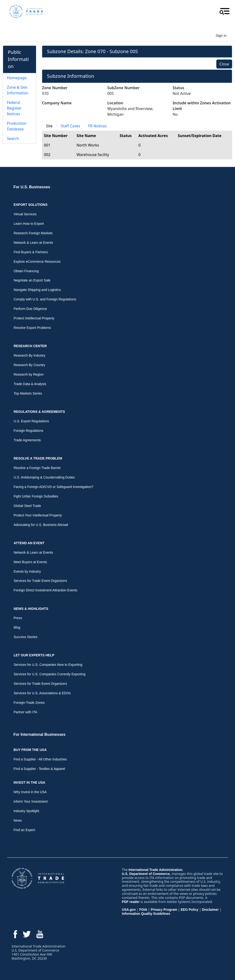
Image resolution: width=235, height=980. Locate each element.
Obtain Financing (26, 271)
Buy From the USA (30, 750)
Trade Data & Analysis (30, 384)
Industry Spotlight (26, 811)
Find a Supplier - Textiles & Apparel (39, 769)
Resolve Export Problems (32, 328)
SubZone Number (123, 88)
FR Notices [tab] (97, 126)
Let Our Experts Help (34, 655)
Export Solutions (30, 205)
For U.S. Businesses (32, 187)
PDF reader (131, 902)
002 (47, 155)
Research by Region (29, 374)
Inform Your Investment (31, 801)
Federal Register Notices (14, 108)
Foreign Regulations (28, 431)
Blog (17, 627)
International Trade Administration (156, 870)
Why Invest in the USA (30, 792)
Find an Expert (24, 830)
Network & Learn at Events (33, 243)
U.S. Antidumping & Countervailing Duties (44, 477)
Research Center (30, 346)
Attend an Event (29, 543)
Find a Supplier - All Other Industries (40, 759)
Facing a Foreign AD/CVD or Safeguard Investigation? (53, 487)
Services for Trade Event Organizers (40, 581)
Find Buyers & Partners (31, 252)
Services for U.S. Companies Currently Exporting (49, 674)
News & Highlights (31, 609)
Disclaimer (210, 910)
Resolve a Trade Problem (38, 458)
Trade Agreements (27, 440)
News (18, 820)
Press (18, 618)
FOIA (143, 910)
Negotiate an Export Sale (32, 280)
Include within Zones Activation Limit (202, 106)
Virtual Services (25, 214)
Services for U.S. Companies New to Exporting (48, 665)
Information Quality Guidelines (146, 914)
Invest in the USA (29, 782)
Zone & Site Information (18, 90)
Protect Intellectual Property (34, 318)
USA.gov (129, 910)
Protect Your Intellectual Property (38, 515)
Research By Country (29, 365)
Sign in (221, 35)
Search (13, 138)
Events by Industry (27, 571)
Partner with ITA (25, 712)
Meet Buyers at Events (30, 562)
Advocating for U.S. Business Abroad (41, 525)
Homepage (17, 78)
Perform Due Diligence (30, 309)
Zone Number (55, 88)
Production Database (17, 126)
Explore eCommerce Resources (37, 262)
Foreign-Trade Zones (29, 703)
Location (115, 103)
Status (178, 88)
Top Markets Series (28, 393)
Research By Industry (29, 355)
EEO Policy (190, 910)
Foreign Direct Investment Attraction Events (45, 590)
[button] (224, 12)
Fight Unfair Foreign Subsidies (36, 496)
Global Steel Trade (27, 506)
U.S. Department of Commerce (146, 874)
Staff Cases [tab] (70, 126)
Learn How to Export (29, 224)
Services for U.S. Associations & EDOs (42, 693)
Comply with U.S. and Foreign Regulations (45, 299)
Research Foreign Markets (33, 233)
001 (47, 145)
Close (224, 64)
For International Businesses (40, 734)
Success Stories (25, 637)
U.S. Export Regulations (31, 421)
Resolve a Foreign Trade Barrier (37, 468)
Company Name (57, 103)
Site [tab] (49, 126)
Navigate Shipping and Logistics (37, 290)
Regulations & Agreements (39, 412)
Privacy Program (164, 910)
